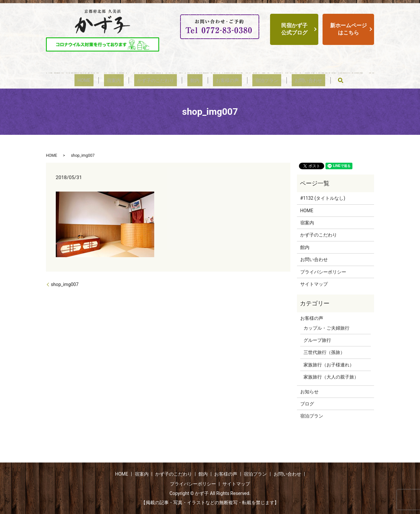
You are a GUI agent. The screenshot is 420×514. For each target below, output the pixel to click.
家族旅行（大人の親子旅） (331, 377)
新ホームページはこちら (348, 29)
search (320, 80)
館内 (195, 80)
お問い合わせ (290, 80)
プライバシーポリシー (323, 272)
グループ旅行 (317, 340)
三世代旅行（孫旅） (324, 352)
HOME (102, 80)
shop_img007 (65, 284)
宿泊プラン (255, 80)
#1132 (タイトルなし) (323, 198)
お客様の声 (221, 80)
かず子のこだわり (161, 80)
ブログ (307, 404)
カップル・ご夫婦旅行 (326, 328)
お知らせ (309, 392)
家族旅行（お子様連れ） (329, 365)
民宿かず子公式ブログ (294, 29)
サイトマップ (314, 284)
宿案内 (126, 80)
